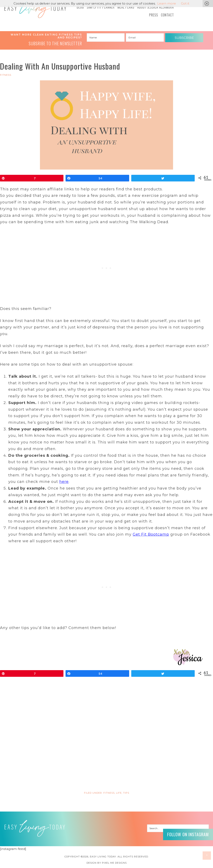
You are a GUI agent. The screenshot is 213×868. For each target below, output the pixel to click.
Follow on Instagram (188, 834)
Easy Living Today (35, 10)
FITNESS (6, 75)
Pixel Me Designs (114, 863)
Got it (185, 3)
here (64, 482)
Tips (126, 793)
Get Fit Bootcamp (151, 534)
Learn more (167, 3)
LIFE (119, 793)
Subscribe (184, 38)
